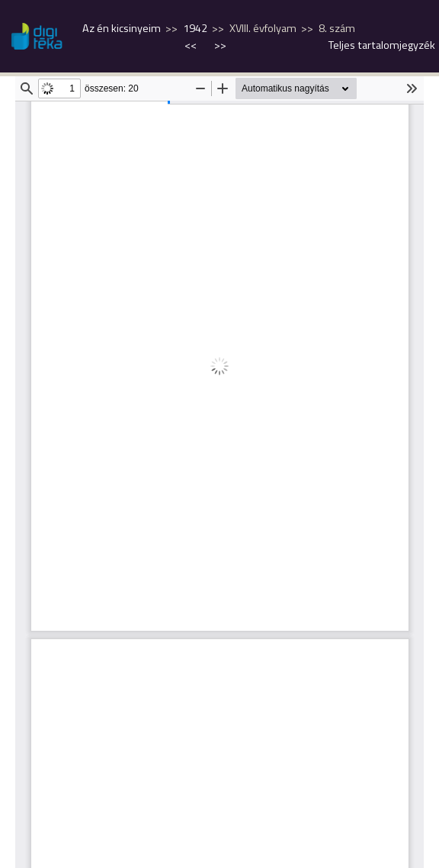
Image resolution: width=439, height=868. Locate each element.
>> (220, 45)
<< (192, 45)
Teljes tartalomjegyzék (382, 45)
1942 (195, 28)
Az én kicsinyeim (122, 28)
